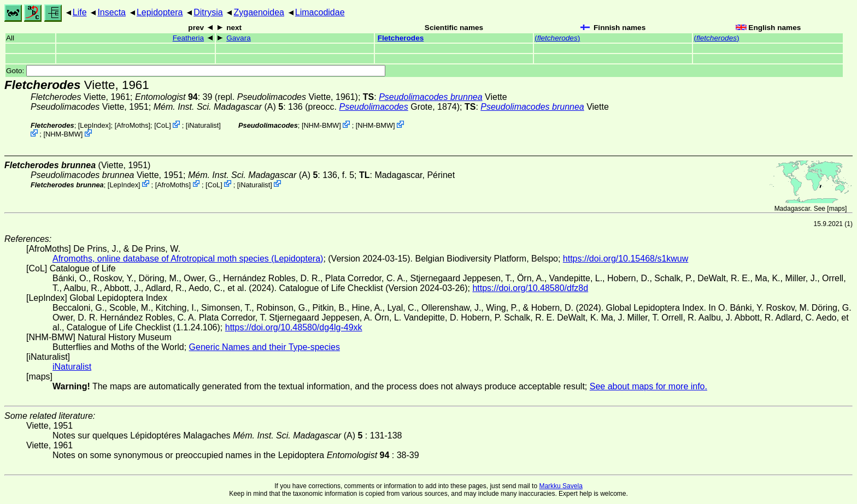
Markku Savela (560, 486)
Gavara (239, 38)
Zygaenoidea (259, 12)
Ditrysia (208, 12)
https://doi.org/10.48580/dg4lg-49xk (294, 327)
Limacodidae (320, 12)
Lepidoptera (160, 12)
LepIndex (94, 125)
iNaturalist (203, 125)
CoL (163, 125)
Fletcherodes (401, 38)
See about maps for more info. (648, 386)
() (557, 38)
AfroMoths (132, 125)
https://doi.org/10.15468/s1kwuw (626, 259)
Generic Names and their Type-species (265, 347)
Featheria (188, 38)
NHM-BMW (63, 134)
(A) (218, 107)
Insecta (111, 12)
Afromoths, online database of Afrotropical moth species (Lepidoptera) (188, 259)
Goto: (196, 71)
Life (80, 12)
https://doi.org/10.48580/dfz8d (530, 288)
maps (837, 209)
